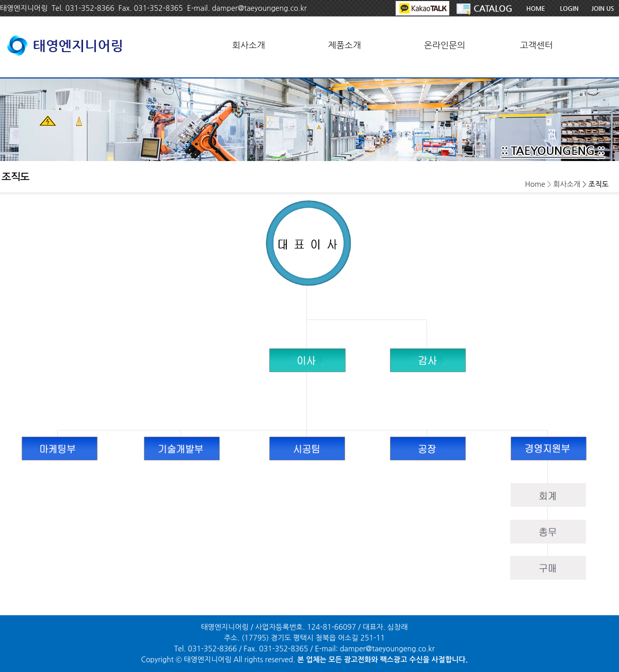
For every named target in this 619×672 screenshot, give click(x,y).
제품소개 (345, 45)
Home (535, 184)
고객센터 (536, 45)
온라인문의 (445, 45)
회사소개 (249, 45)
